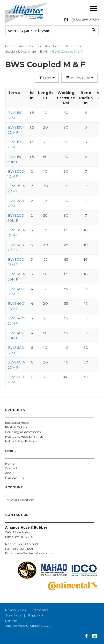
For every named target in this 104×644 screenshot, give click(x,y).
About (10, 473)
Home (10, 464)
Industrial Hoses (17, 423)
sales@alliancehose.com (34, 553)
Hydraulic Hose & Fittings (24, 437)
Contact (11, 468)
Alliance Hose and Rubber (27, 13)
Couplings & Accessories (23, 432)
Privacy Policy (16, 610)
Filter (47, 78)
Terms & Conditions (20, 500)
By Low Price (79, 78)
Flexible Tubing (17, 427)
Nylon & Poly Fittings (21, 441)
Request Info (15, 477)
